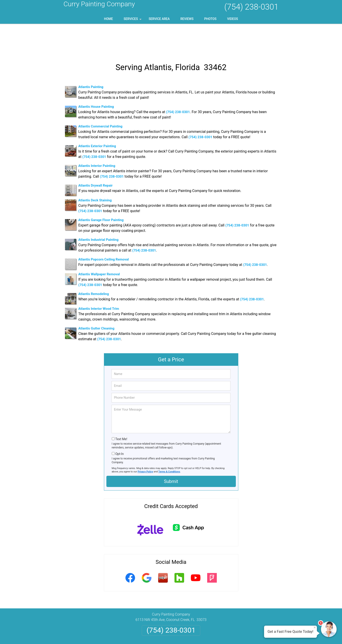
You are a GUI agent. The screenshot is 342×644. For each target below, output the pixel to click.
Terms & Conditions (169, 443)
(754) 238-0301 (251, 7)
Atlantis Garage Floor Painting (101, 191)
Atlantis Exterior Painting (97, 117)
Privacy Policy (145, 443)
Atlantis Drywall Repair (96, 157)
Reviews (187, 19)
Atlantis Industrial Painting (99, 211)
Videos (232, 19)
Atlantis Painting (91, 58)
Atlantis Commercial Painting (100, 98)
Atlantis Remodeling (94, 265)
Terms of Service (204, 634)
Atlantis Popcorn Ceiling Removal (104, 231)
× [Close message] (315, 627)
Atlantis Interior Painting (97, 137)
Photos (210, 19)
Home (108, 19)
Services (133, 20)
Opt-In (119, 425)
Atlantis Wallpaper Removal (99, 246)
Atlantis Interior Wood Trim (99, 280)
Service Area (159, 19)
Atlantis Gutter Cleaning (96, 300)
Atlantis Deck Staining (95, 172)
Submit (171, 453)
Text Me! (121, 410)
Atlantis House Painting (96, 78)
